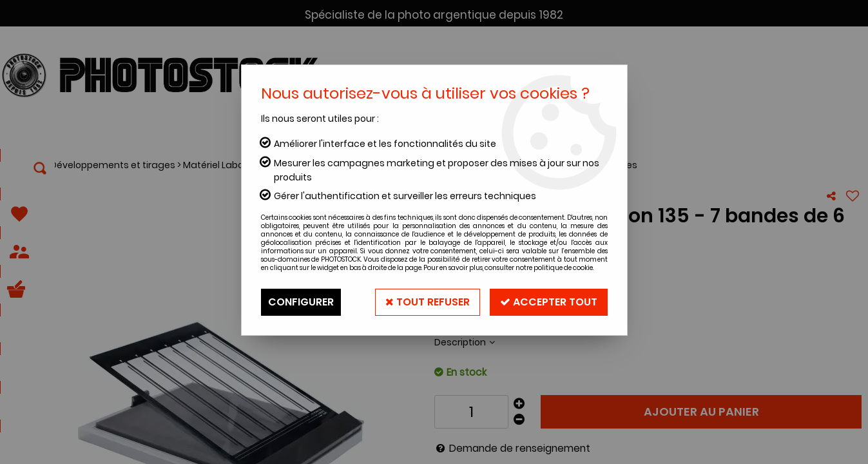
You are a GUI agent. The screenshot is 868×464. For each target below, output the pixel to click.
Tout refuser (428, 302)
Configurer (301, 302)
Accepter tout (549, 302)
